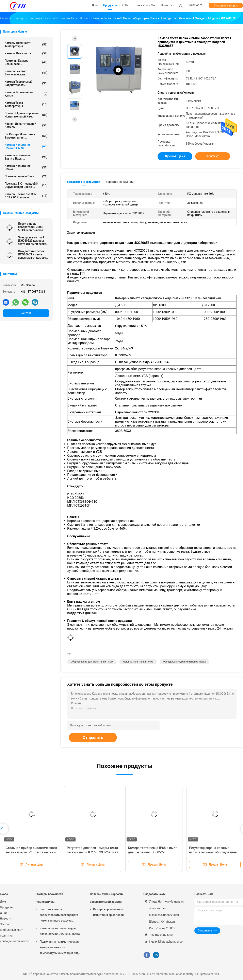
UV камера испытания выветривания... (26, 136)
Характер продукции (120, 182)
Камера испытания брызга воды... (26, 157)
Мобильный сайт (11, 930)
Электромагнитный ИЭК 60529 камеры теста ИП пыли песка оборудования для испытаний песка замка (32, 241)
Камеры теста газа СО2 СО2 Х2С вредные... (26, 196)
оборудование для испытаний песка (184, 662)
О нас (4, 913)
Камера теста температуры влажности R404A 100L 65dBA (60, 931)
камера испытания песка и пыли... (26, 146)
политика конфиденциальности (14, 938)
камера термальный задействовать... (26, 83)
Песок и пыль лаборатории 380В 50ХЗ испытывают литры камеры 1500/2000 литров (30, 227)
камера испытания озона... (26, 167)
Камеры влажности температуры (50, 898)
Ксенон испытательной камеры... (26, 125)
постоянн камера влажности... (26, 62)
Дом (3, 902)
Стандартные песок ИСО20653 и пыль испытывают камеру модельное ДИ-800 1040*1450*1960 (32, 254)
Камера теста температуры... (26, 104)
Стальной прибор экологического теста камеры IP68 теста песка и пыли (31, 852)
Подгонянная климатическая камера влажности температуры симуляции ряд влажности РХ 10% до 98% (59, 948)
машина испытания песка (138, 662)
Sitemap (5, 924)
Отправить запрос (226, 5)
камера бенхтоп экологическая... (26, 73)
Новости (6, 919)
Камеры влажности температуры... (26, 44)
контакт (26, 313)
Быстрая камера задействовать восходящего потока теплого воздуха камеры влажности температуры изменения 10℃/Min (59, 915)
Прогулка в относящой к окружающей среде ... (26, 185)
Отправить (93, 738)
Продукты (7, 907)
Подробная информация (84, 182)
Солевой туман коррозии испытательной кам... (26, 115)
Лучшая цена (175, 156)
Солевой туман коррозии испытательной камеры (107, 898)
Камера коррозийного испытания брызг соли (108, 912)
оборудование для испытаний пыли (92, 662)
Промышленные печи (26, 176)
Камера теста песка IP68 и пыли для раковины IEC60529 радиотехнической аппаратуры (153, 852)
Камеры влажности (26, 53)
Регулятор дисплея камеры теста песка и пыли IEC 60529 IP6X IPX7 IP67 (93, 852)
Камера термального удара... (26, 94)
